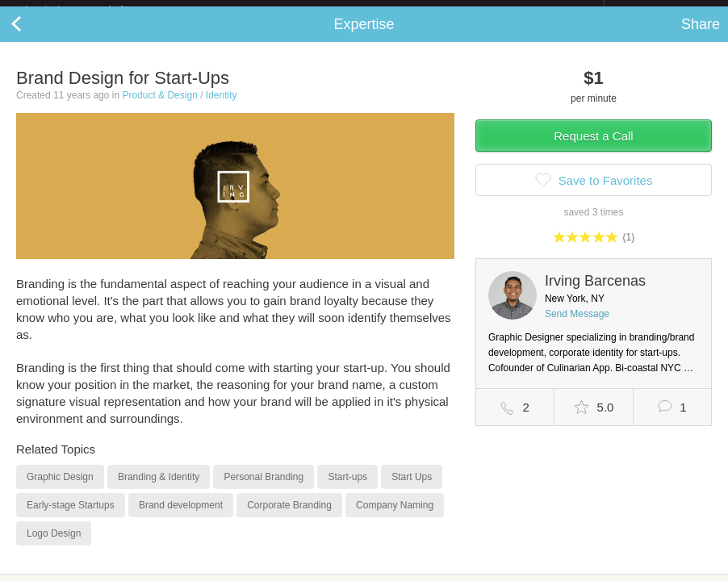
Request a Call (593, 149)
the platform (90, 9)
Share (701, 37)
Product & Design (159, 108)
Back (32, 37)
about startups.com (661, 10)
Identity (222, 108)
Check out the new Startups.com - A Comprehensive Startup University (428, 10)
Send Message (577, 327)
